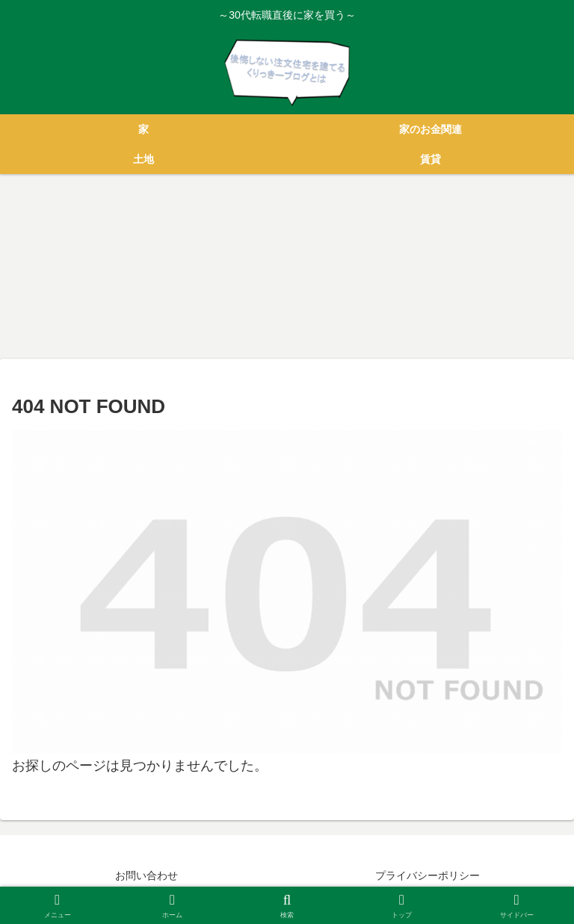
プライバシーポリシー (428, 875)
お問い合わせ (146, 875)
